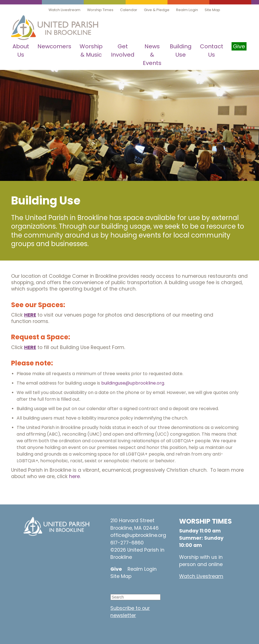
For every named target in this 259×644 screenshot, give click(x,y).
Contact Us (212, 50)
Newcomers (54, 46)
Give (116, 569)
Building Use (181, 50)
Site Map (212, 10)
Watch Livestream (64, 10)
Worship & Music (91, 50)
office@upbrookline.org (138, 535)
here (74, 476)
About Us (21, 50)
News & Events (152, 55)
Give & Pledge (157, 10)
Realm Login (187, 10)
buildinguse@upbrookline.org (133, 383)
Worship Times (100, 10)
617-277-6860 (127, 543)
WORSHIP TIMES (205, 521)
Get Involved (123, 50)
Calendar (129, 10)
